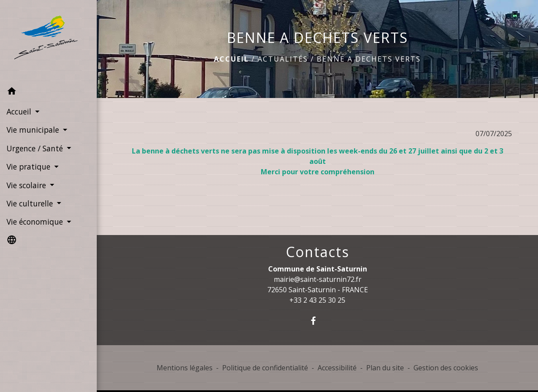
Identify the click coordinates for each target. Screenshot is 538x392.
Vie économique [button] (36, 222)
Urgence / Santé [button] (36, 148)
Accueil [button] (20, 111)
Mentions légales (185, 368)
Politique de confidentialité (265, 368)
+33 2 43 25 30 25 (317, 300)
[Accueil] (48, 41)
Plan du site (385, 368)
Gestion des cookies (446, 368)
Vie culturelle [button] (31, 203)
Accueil (231, 59)
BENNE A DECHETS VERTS (369, 59)
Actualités (283, 59)
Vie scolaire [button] (27, 185)
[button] (48, 92)
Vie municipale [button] (34, 130)
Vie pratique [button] (30, 167)
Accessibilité (337, 368)
